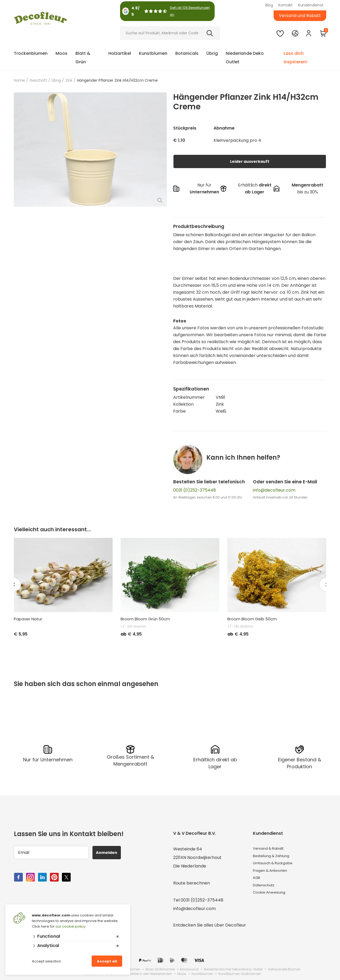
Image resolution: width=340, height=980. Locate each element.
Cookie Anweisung (272, 898)
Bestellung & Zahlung (275, 856)
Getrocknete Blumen (284, 968)
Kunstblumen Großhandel (239, 972)
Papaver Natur (28, 619)
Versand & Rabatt (272, 847)
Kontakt (286, 5)
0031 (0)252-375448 (195, 490)
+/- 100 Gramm (133, 626)
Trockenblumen (31, 53)
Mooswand (189, 968)
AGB (257, 881)
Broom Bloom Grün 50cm (145, 619)
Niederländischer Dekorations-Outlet (233, 968)
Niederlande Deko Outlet (245, 58)
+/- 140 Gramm (240, 626)
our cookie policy (70, 926)
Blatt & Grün (83, 58)
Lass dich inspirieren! (296, 58)
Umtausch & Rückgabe (277, 864)
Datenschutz (266, 890)
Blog (269, 5)
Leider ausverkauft (250, 161)
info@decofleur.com (274, 490)
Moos (61, 53)
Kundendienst (311, 5)
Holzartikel (120, 53)
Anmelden (110, 851)
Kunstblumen (153, 53)
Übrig (212, 53)
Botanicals (187, 53)
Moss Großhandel (160, 968)
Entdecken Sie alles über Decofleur (210, 923)
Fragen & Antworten (274, 873)
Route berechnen (192, 881)
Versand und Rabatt (300, 16)
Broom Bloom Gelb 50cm (252, 619)
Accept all (107, 961)
